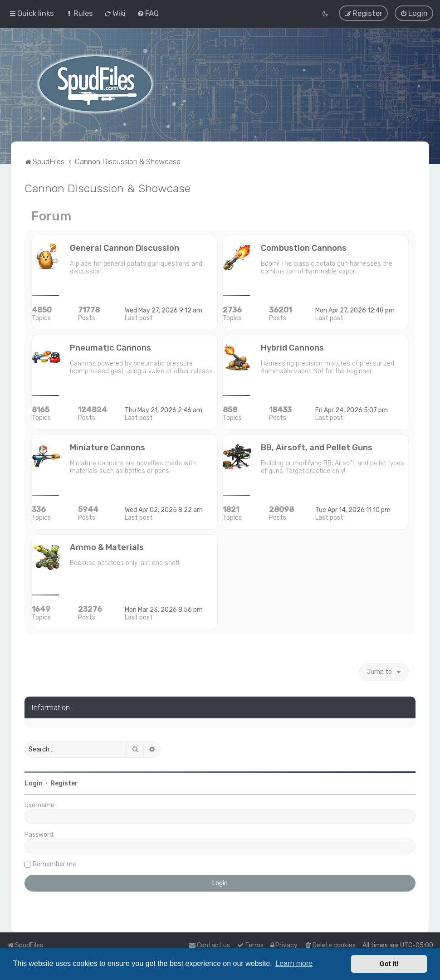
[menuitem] (79, 13)
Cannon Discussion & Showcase (108, 187)
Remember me (54, 864)
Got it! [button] (389, 964)
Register (64, 783)
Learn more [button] (294, 963)
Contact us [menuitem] (209, 945)
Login (34, 783)
